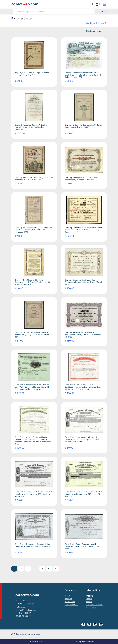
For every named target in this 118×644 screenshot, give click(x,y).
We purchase (70, 602)
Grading (89, 599)
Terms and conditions (94, 605)
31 (56, 569)
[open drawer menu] (105, 4)
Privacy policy (91, 608)
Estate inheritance (71, 605)
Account (89, 602)
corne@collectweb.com (27, 610)
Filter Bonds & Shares (96, 23)
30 (49, 569)
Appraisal (68, 599)
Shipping (89, 596)
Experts (67, 596)
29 (42, 569)
